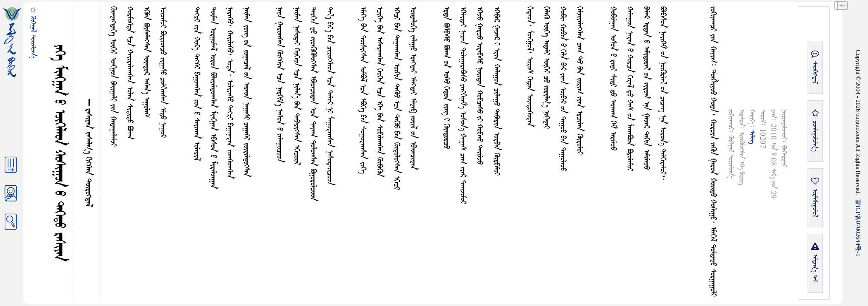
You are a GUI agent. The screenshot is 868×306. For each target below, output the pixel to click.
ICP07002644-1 (858, 228)
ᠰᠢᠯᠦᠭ (752, 137)
